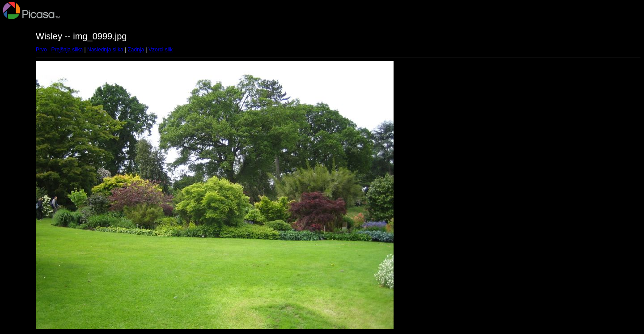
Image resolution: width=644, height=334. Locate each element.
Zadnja (136, 50)
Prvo (41, 50)
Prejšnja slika (67, 50)
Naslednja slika (105, 50)
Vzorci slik (161, 50)
